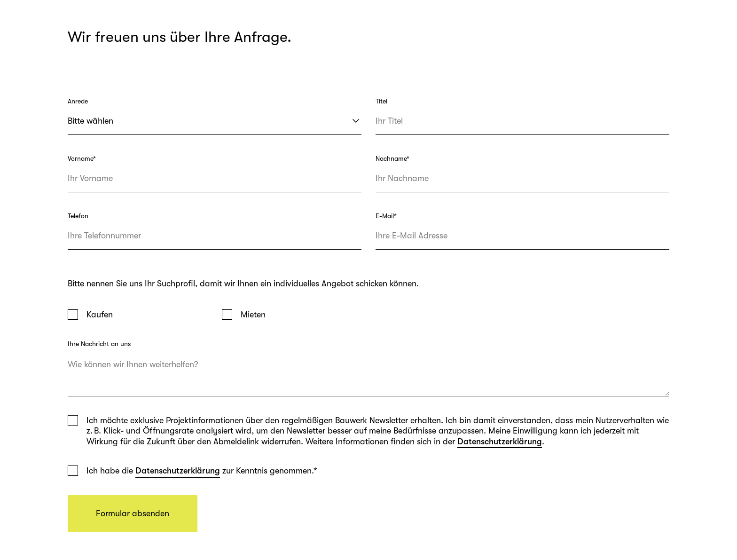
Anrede (78, 101)
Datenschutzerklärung (500, 442)
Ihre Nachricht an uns (99, 344)
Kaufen (100, 315)
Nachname (392, 158)
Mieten (253, 315)
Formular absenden (133, 513)
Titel (381, 101)
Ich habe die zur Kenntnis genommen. (202, 471)
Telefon (78, 216)
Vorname (82, 158)
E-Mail (386, 216)
